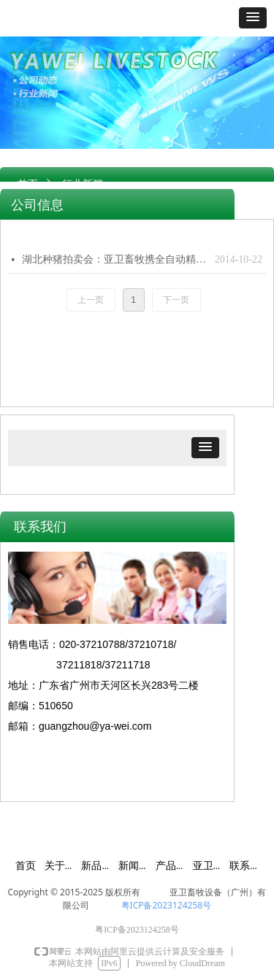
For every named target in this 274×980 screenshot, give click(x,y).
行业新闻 (83, 184)
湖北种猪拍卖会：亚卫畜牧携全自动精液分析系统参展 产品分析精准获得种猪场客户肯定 (115, 259)
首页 (28, 184)
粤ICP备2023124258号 (167, 905)
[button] (253, 18)
